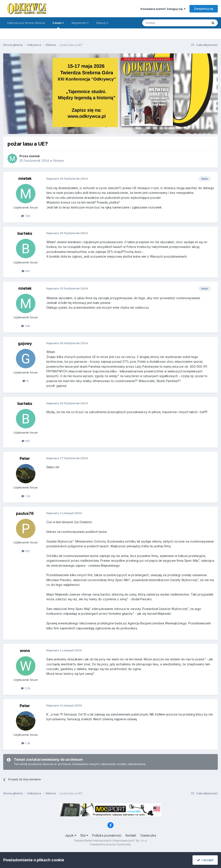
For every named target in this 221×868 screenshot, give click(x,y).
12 (26, 381)
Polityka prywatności (107, 835)
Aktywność (80, 23)
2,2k (26, 688)
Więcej (102, 23)
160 (26, 271)
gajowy (25, 343)
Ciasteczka (148, 835)
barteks (25, 233)
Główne (58, 161)
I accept (205, 860)
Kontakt (131, 835)
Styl (84, 835)
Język (71, 835)
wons (25, 651)
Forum (58, 25)
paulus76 (25, 513)
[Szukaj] (165, 23)
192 (26, 551)
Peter (25, 458)
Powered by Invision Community (110, 844)
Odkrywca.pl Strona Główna (26, 23)
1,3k (26, 496)
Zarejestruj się (204, 9)
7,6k (26, 216)
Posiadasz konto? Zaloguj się (163, 9)
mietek (34, 156)
